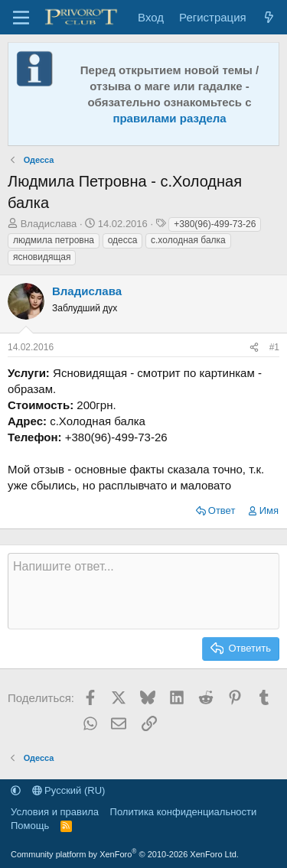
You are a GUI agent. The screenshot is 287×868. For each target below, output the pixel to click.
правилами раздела (169, 118)
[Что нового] (269, 17)
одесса (123, 240)
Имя (269, 510)
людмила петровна (54, 240)
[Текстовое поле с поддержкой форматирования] (143, 591)
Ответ (222, 510)
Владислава (49, 224)
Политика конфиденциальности (184, 812)
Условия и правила (55, 812)
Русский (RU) (69, 790)
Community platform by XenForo (125, 854)
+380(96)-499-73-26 (215, 224)
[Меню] (21, 18)
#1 (274, 347)
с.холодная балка (188, 240)
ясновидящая (42, 257)
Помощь (30, 826)
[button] (16, 790)
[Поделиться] (254, 348)
